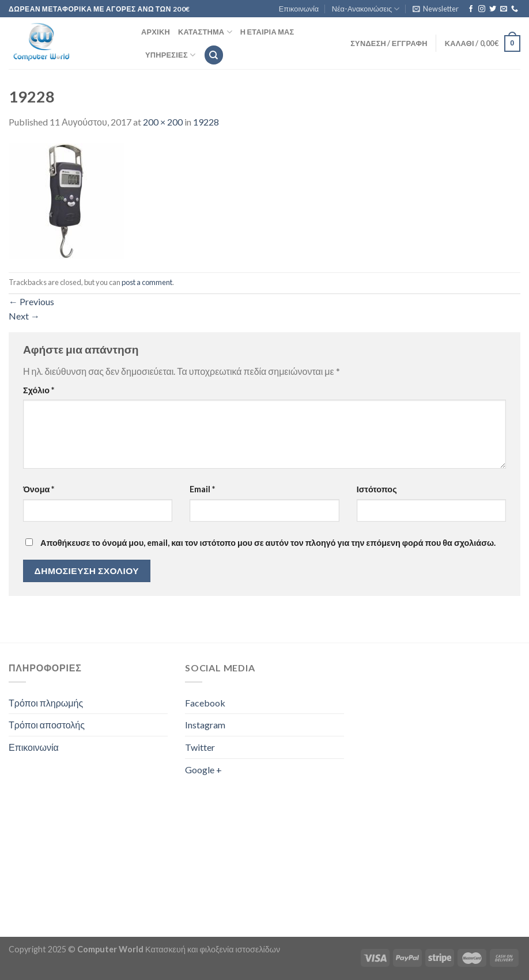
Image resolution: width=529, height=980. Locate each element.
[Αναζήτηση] (214, 55)
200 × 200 (163, 122)
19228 (206, 122)
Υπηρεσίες (170, 55)
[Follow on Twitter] (493, 9)
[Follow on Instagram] (482, 9)
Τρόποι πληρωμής (46, 703)
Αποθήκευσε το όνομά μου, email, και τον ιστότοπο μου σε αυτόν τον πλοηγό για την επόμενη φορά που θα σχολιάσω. (268, 543)
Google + (203, 770)
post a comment (147, 282)
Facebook (205, 703)
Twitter (200, 747)
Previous (31, 301)
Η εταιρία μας (267, 32)
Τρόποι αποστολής (47, 725)
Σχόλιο (39, 390)
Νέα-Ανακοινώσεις (366, 9)
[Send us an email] (504, 9)
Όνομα (39, 489)
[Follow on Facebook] (471, 9)
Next (24, 316)
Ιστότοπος (377, 489)
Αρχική (156, 32)
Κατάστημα (205, 32)
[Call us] (515, 9)
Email (202, 489)
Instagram (205, 725)
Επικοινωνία (299, 9)
